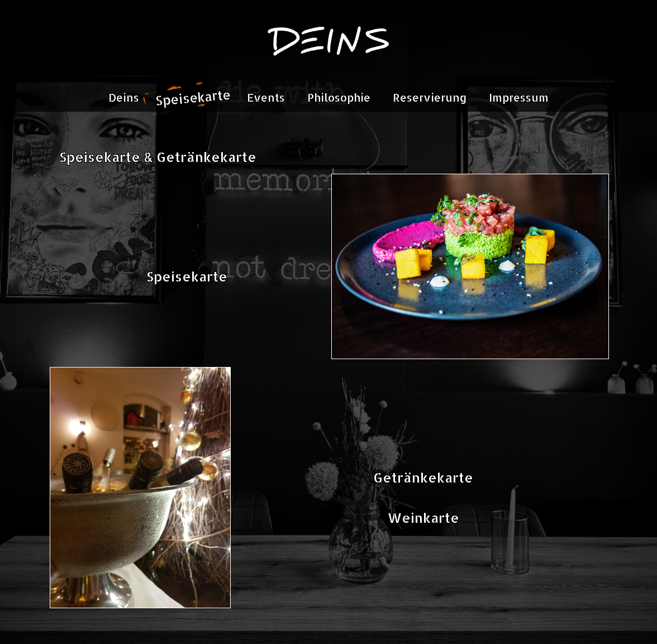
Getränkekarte (423, 477)
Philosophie (339, 97)
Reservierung (430, 97)
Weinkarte (423, 517)
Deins (124, 97)
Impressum (519, 97)
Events (266, 97)
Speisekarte (193, 98)
